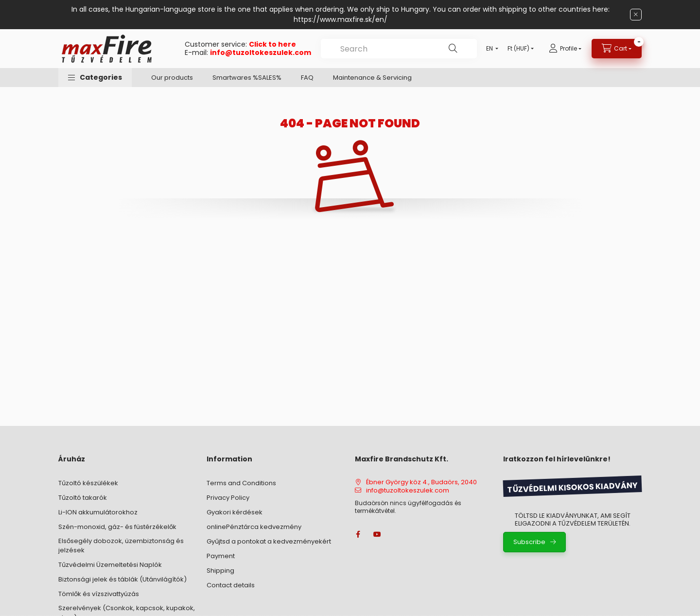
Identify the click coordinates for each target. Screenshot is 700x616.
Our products (172, 78)
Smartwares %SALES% (247, 78)
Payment (221, 556)
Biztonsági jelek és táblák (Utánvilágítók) (122, 579)
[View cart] (617, 49)
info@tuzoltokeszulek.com (261, 53)
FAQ (307, 78)
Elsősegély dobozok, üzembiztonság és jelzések (121, 546)
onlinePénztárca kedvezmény (254, 527)
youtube (377, 534)
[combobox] (399, 49)
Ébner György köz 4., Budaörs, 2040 (421, 482)
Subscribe (529, 542)
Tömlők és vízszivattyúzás (99, 594)
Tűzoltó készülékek (88, 483)
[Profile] (565, 49)
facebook (358, 534)
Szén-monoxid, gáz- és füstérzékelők (117, 527)
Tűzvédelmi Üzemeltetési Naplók (110, 565)
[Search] (453, 49)
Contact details (231, 585)
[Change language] (490, 49)
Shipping (220, 571)
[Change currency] (518, 49)
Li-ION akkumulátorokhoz (98, 512)
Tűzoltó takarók (83, 498)
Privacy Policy (228, 498)
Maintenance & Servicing (372, 78)
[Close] (636, 15)
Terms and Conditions (241, 483)
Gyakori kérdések (235, 512)
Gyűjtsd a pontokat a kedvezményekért (269, 541)
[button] (95, 78)
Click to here (272, 44)
